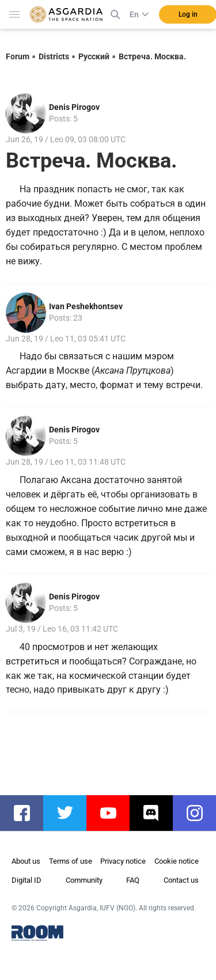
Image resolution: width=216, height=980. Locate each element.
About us (26, 861)
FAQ (133, 880)
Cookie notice (177, 861)
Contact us (181, 880)
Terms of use (71, 861)
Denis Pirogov (74, 107)
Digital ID (26, 880)
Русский (94, 56)
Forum (18, 56)
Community (84, 880)
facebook (27, 813)
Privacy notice (123, 861)
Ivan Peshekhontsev (86, 306)
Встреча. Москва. (152, 56)
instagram (200, 813)
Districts (54, 56)
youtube (114, 813)
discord (157, 813)
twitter (71, 813)
